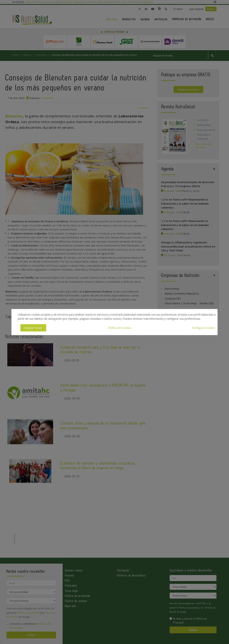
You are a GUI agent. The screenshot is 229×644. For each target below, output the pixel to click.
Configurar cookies (203, 328)
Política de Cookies (120, 328)
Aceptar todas (33, 328)
